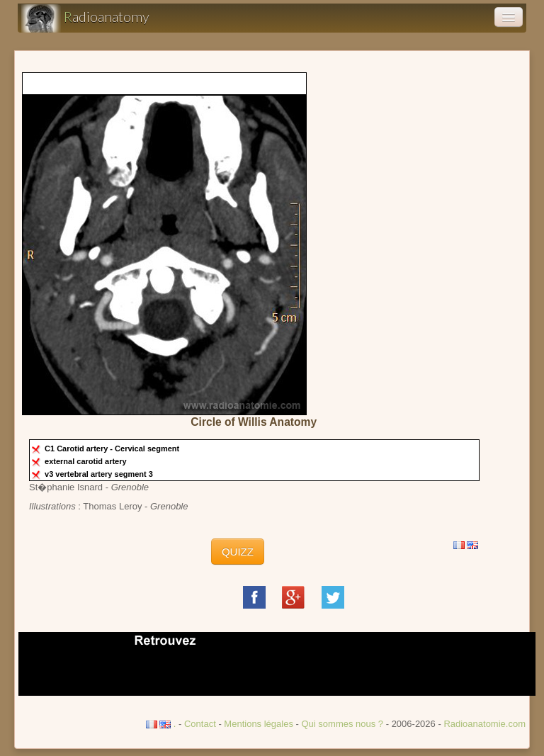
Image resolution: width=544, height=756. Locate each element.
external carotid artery (87, 461)
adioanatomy (85, 18)
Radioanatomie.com (484, 724)
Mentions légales (259, 724)
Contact (200, 724)
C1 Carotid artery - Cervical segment (113, 448)
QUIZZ (238, 552)
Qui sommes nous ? (343, 724)
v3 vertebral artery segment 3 (100, 474)
